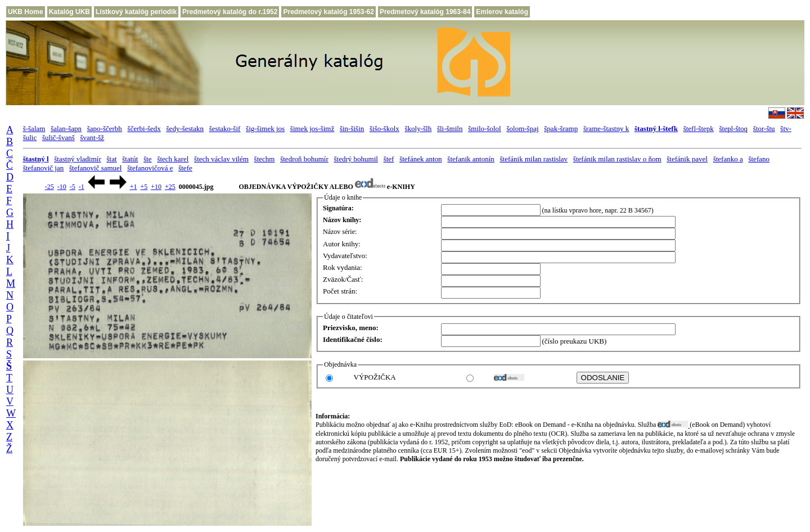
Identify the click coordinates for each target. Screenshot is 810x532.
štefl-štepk (699, 129)
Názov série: (340, 232)
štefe (185, 168)
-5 (73, 187)
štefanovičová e (150, 168)
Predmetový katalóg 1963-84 (425, 12)
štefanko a (728, 159)
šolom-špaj (522, 129)
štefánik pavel (687, 159)
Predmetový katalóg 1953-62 (328, 12)
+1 (134, 187)
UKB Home (26, 12)
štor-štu (764, 129)
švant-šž (93, 137)
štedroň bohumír (304, 159)
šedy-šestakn (185, 129)
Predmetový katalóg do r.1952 (230, 12)
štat (111, 159)
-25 (49, 187)
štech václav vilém (221, 159)
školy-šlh (418, 129)
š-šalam (34, 129)
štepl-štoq (734, 129)
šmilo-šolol (485, 129)
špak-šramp (561, 129)
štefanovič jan (44, 168)
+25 (170, 187)
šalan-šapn (66, 129)
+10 (156, 187)
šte (147, 159)
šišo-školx (384, 129)
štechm (265, 159)
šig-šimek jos (265, 129)
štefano (759, 159)
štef (389, 159)
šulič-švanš (58, 137)
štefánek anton (420, 159)
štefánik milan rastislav (534, 159)
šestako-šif (225, 129)
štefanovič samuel (96, 168)
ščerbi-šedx (144, 129)
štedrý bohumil (356, 159)
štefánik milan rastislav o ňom (617, 159)
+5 (144, 187)
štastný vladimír (77, 159)
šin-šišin (352, 129)
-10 (62, 187)
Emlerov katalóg (502, 12)
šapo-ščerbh (105, 129)
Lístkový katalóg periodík (136, 12)
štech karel (173, 159)
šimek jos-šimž (312, 129)
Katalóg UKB (69, 12)
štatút (130, 159)
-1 (82, 187)
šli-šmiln (450, 129)
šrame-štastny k (606, 129)
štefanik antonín (471, 159)
